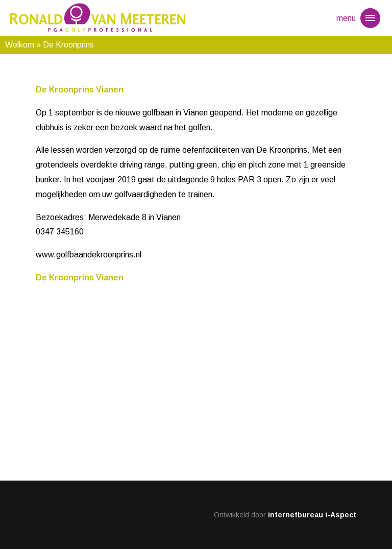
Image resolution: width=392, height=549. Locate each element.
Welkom (20, 45)
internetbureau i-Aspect (312, 515)
